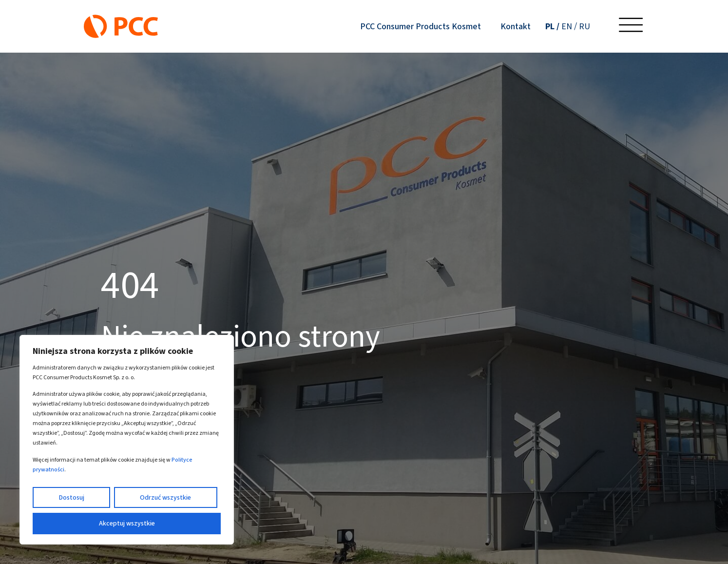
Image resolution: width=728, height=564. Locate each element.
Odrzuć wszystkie (165, 497)
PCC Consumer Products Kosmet (421, 26)
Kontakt (516, 26)
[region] (127, 440)
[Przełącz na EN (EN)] (569, 26)
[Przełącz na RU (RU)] (584, 26)
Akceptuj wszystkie (127, 523)
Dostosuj (71, 497)
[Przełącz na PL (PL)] (552, 26)
